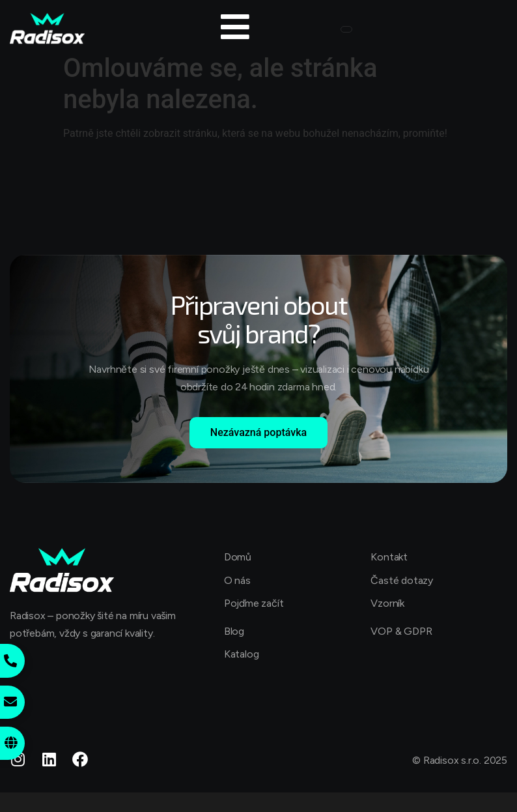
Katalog (242, 654)
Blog (234, 631)
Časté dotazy (402, 580)
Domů (238, 557)
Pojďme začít (254, 603)
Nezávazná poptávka (258, 432)
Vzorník (387, 603)
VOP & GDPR (401, 631)
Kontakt (389, 557)
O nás (237, 580)
